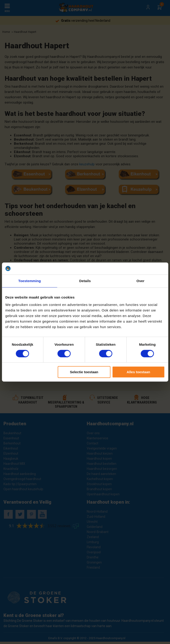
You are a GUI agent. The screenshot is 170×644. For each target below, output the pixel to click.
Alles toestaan (138, 372)
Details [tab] (85, 281)
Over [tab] (141, 281)
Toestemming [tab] (30, 281)
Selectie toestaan (84, 372)
